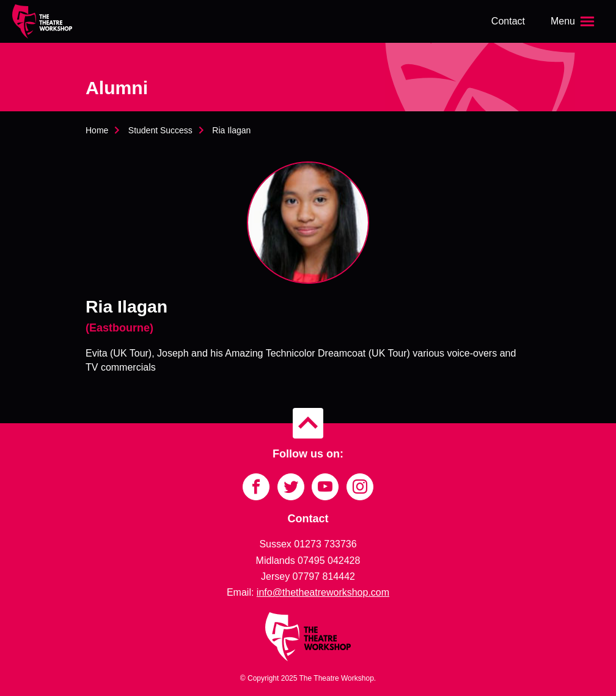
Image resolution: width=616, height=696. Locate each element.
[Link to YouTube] (325, 487)
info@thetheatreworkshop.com (323, 592)
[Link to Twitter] (291, 487)
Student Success (160, 130)
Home (97, 130)
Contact (508, 21)
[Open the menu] (574, 21)
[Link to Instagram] (360, 487)
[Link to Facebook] (256, 487)
